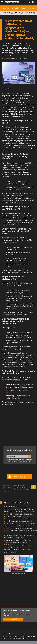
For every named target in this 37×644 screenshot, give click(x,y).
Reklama (17, 634)
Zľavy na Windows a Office (18, 573)
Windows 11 (24, 485)
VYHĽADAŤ (7, 13)
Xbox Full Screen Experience (12, 487)
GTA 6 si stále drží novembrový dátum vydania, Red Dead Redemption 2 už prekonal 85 (20, 531)
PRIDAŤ (18, 13)
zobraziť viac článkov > (11, 552)
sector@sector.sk (21, 638)
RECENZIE (10, 8)
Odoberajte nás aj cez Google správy (20, 461)
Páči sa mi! (19, 477)
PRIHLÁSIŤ (13, 619)
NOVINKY (4, 8)
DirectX (11, 489)
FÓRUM (31, 8)
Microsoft (16, 485)
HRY (20, 8)
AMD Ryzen (18, 489)
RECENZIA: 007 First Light (16, 507)
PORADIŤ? (29, 13)
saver (8, 59)
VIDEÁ (16, 8)
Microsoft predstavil (10, 93)
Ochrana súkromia (8, 634)
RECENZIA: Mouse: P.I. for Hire (18, 550)
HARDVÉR (25, 8)
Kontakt (23, 634)
